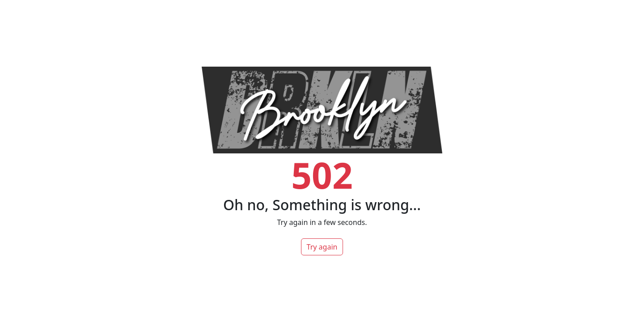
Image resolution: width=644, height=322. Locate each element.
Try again (322, 247)
